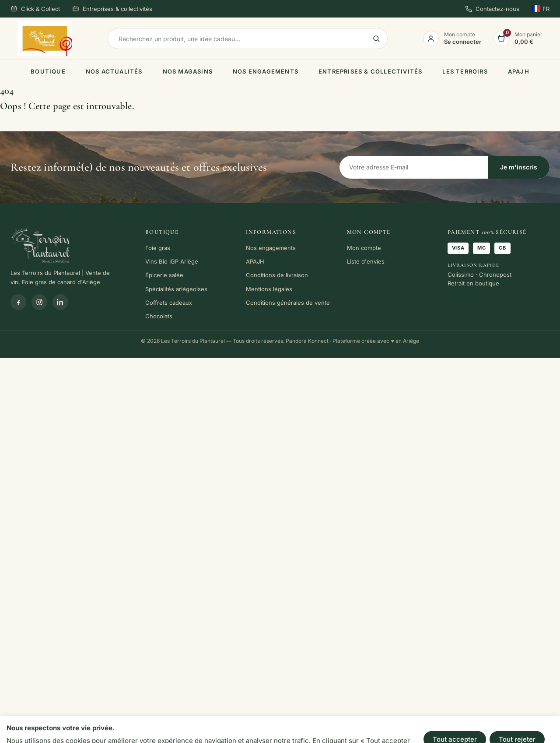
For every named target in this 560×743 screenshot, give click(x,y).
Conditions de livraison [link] (277, 275)
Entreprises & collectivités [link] (112, 9)
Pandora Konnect (307, 341)
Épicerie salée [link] (164, 275)
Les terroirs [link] (465, 71)
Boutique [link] (48, 71)
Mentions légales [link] (269, 289)
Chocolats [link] (159, 316)
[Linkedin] (60, 302)
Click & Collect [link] (35, 9)
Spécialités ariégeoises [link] (176, 289)
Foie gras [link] (158, 248)
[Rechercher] (248, 39)
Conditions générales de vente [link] (288, 303)
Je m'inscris (519, 167)
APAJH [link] (519, 71)
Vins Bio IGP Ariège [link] (172, 261)
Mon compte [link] (364, 248)
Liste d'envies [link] (366, 261)
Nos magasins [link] (188, 71)
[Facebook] (18, 302)
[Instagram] (39, 302)
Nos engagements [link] (266, 71)
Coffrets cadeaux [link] (169, 303)
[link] (45, 39)
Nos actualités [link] (114, 71)
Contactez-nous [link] (492, 9)
